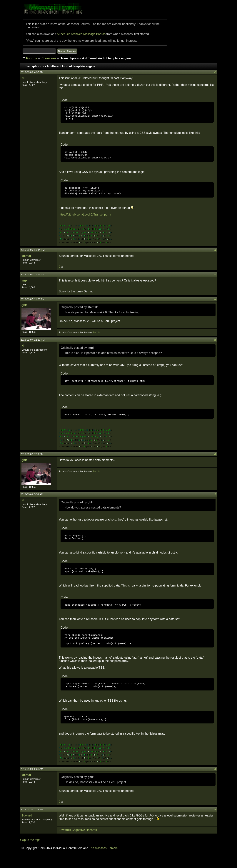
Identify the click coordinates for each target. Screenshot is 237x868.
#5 (215, 346)
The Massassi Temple (103, 863)
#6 (215, 461)
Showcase (49, 58)
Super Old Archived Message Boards (81, 34)
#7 (215, 502)
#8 (215, 783)
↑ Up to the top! (30, 854)
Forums (32, 58)
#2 (215, 256)
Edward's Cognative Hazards (78, 844)
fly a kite (96, 338)
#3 (215, 281)
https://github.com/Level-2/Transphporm (85, 221)
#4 (215, 305)
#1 (215, 72)
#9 (215, 824)
